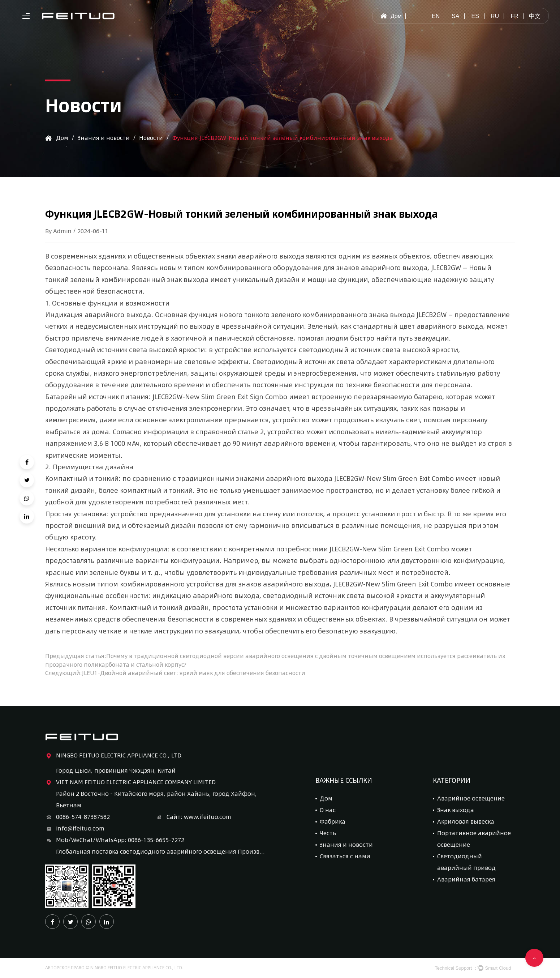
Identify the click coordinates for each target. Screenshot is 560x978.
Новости (153, 138)
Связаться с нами (345, 856)
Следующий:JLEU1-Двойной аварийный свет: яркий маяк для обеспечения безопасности (177, 673)
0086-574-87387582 (77, 817)
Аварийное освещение (471, 798)
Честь (328, 833)
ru (495, 16)
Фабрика (333, 822)
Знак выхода (456, 810)
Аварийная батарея (466, 879)
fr (514, 16)
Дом (391, 16)
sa (455, 16)
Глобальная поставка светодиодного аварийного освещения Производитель (161, 852)
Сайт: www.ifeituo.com (193, 817)
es (475, 16)
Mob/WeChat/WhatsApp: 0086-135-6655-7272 (115, 840)
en (436, 16)
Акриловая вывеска (466, 822)
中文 (535, 16)
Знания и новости (105, 138)
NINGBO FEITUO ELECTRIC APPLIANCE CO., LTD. (114, 756)
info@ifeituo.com (75, 829)
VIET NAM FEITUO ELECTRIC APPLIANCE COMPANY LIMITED (130, 782)
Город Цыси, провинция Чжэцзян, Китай (116, 771)
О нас (328, 810)
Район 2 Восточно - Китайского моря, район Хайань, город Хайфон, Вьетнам (156, 800)
